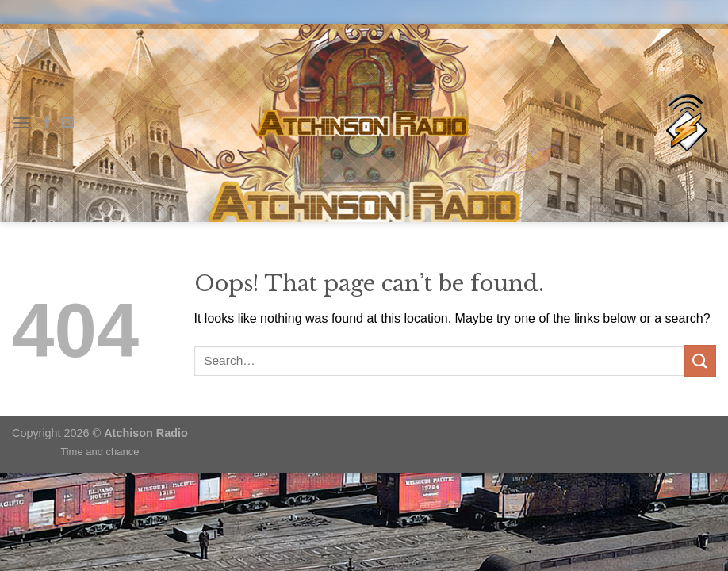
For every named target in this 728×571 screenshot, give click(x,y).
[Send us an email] (67, 123)
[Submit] (700, 360)
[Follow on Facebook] (47, 123)
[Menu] (21, 123)
